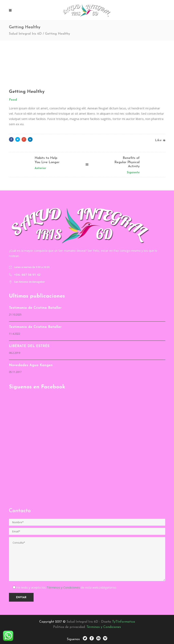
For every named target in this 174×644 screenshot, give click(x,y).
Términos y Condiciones (64, 587)
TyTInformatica (124, 622)
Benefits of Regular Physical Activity (127, 162)
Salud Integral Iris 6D (25, 34)
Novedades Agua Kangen (31, 365)
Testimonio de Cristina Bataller (35, 308)
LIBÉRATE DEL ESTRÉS (29, 346)
